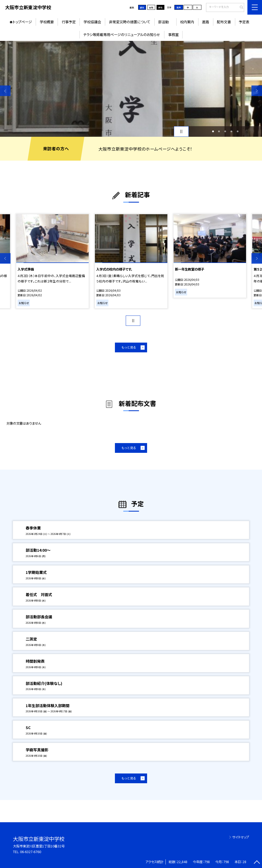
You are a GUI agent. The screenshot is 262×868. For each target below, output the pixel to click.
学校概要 (47, 22)
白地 (151, 7)
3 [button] (225, 131)
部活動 (165, 22)
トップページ (22, 22)
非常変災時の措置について (130, 22)
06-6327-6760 (31, 852)
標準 (179, 7)
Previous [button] (5, 91)
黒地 (160, 7)
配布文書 (224, 22)
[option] (131, 89)
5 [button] (238, 131)
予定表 (244, 22)
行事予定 (69, 22)
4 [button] (232, 131)
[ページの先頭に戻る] (257, 863)
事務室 (173, 35)
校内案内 (187, 22)
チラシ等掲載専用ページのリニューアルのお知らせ (122, 35)
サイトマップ (241, 837)
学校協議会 (92, 22)
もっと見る (129, 347)
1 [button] (213, 131)
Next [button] (257, 91)
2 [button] (219, 131)
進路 (205, 22)
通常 (142, 7)
